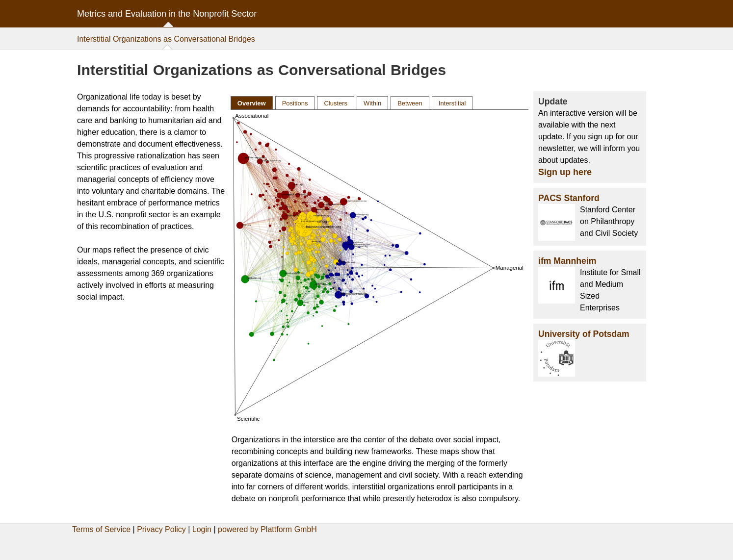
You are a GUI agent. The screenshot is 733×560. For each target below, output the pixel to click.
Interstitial (452, 103)
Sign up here (565, 172)
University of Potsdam (584, 334)
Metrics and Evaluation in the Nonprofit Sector (167, 14)
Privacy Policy (161, 529)
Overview (252, 103)
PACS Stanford (569, 198)
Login (202, 529)
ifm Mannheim (567, 261)
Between (410, 103)
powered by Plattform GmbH (267, 529)
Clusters (336, 103)
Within (372, 103)
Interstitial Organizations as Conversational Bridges (166, 39)
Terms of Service (101, 529)
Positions (295, 103)
